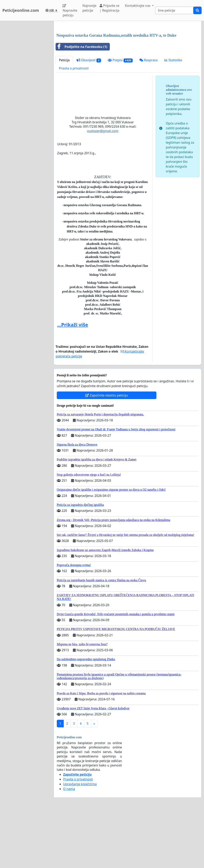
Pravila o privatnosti (74, 124)
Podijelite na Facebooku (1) (81, 103)
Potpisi (120, 116)
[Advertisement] (127, 55)
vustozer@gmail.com (103, 187)
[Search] (174, 10)
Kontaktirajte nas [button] (138, 6)
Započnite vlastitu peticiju (107, 451)
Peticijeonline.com (21, 10)
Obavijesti (89, 116)
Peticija (64, 116)
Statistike (173, 116)
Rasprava (149, 116)
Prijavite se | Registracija (110, 8)
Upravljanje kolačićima (80, 840)
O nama (69, 845)
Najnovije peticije (89, 8)
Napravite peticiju (70, 11)
